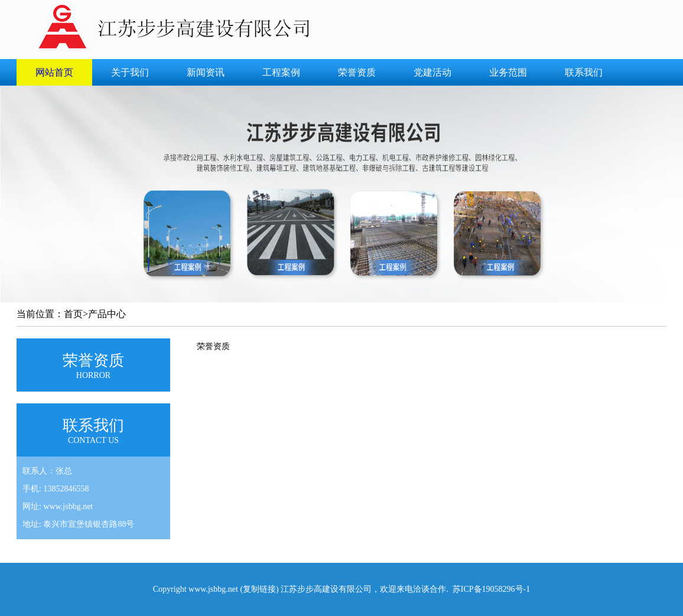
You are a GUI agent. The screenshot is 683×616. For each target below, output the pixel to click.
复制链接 (259, 589)
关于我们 (130, 72)
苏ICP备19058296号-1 (491, 589)
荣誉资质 (357, 72)
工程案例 (281, 72)
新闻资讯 (206, 72)
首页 (73, 314)
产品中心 (107, 314)
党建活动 (432, 72)
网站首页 (54, 72)
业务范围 (508, 72)
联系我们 (584, 72)
